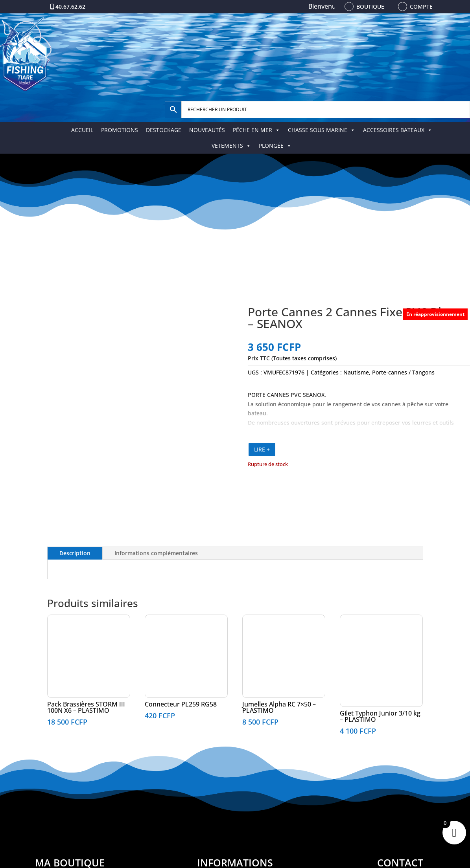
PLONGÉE (275, 146)
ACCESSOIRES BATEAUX (398, 130)
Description (75, 553)
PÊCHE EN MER (256, 130)
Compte (421, 6)
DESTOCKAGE (164, 130)
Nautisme (356, 372)
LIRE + (262, 449)
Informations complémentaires (156, 553)
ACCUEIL (82, 130)
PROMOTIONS (120, 130)
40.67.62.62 (70, 6)
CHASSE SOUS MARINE (322, 130)
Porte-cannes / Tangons (403, 372)
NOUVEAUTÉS (207, 130)
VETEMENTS (231, 146)
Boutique (370, 6)
